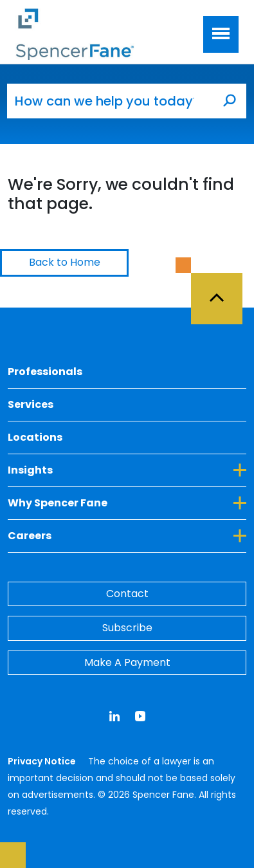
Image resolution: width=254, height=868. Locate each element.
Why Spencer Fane (127, 503)
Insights (127, 470)
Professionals (45, 372)
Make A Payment (127, 662)
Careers (127, 535)
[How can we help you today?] (110, 101)
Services (31, 404)
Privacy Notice (43, 761)
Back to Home (65, 262)
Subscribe (127, 628)
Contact (127, 594)
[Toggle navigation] (221, 34)
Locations (35, 437)
